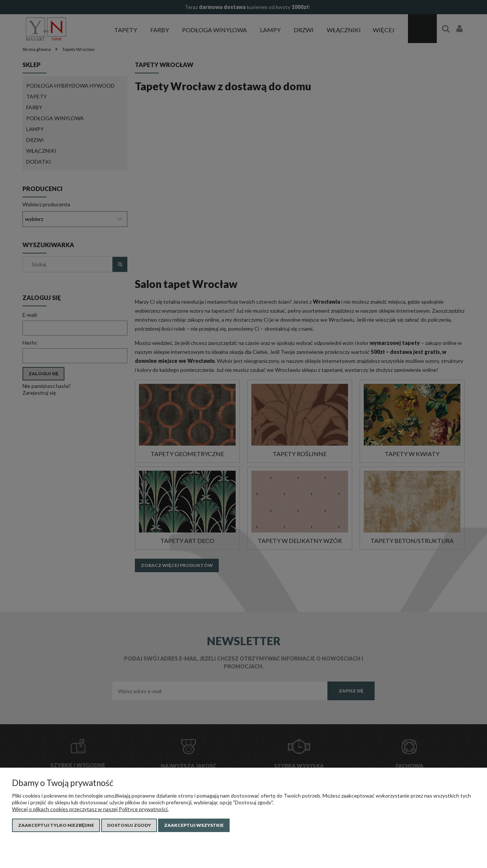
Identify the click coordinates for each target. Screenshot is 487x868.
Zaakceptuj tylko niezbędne (56, 825)
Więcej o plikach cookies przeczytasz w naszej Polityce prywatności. (90, 809)
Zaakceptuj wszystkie (194, 825)
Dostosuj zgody (129, 825)
